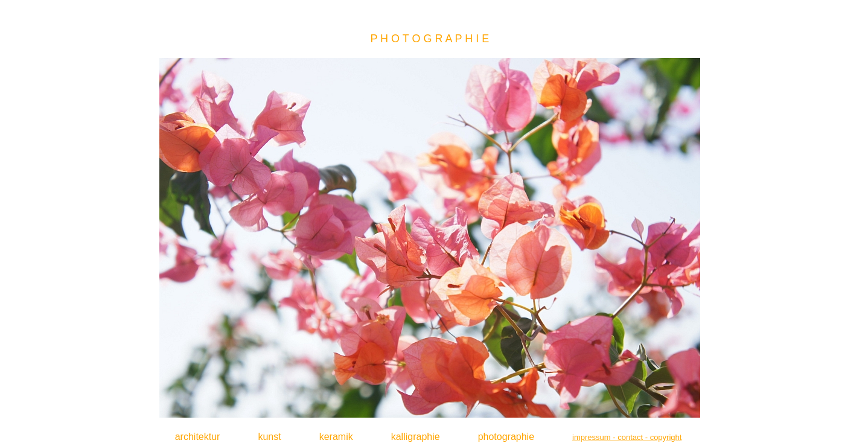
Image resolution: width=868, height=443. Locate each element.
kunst (269, 437)
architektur (198, 437)
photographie (506, 437)
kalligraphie (416, 437)
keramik (336, 437)
